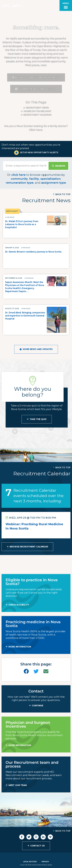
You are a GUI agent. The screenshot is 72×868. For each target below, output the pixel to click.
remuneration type (20, 183)
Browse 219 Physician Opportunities (38, 77)
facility (34, 179)
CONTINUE (38, 706)
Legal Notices (30, 862)
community (19, 179)
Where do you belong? (37, 111)
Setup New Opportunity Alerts (39, 153)
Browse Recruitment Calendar (29, 547)
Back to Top (63, 194)
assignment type (54, 183)
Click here (36, 130)
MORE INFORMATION (20, 647)
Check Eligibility (19, 605)
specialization (50, 179)
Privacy (45, 862)
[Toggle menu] (66, 5)
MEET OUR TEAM (18, 785)
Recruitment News (37, 108)
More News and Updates (38, 349)
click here (18, 175)
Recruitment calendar (37, 115)
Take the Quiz (38, 419)
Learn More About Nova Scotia (38, 89)
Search (60, 166)
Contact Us (38, 846)
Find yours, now (36, 65)
